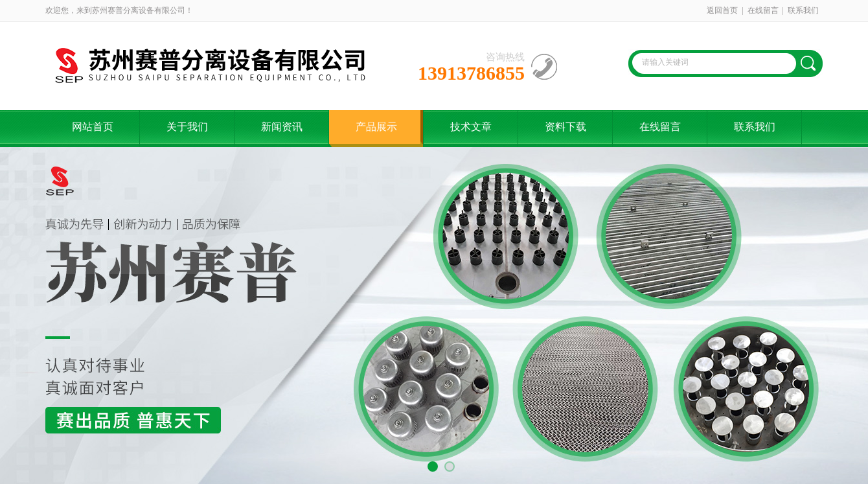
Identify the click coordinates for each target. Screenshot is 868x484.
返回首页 (722, 10)
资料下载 (565, 127)
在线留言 (763, 10)
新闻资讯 (282, 127)
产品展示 (376, 127)
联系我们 (803, 10)
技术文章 (471, 127)
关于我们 (187, 127)
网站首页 (93, 127)
